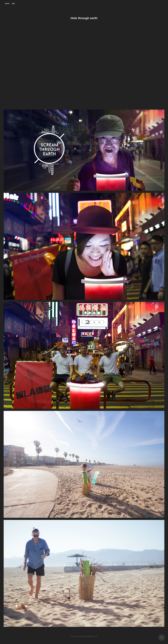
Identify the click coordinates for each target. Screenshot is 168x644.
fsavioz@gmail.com (90, 636)
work (7, 4)
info (13, 4)
